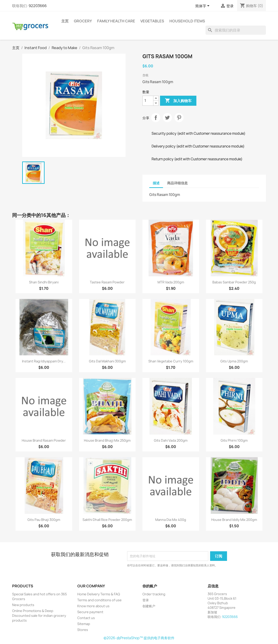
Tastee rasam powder (107, 282)
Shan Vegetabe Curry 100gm (171, 361)
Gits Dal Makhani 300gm (107, 361)
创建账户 (149, 606)
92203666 (38, 6)
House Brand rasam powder (44, 440)
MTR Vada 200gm (171, 282)
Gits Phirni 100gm (234, 440)
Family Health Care (116, 21)
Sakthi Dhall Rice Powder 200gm (107, 520)
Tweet (167, 118)
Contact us (86, 618)
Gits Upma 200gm (234, 361)
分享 (156, 118)
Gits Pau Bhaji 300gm (44, 520)
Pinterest (179, 118)
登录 (146, 600)
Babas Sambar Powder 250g (234, 282)
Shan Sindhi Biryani (44, 282)
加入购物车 (178, 101)
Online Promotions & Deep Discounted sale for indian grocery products (39, 616)
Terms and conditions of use (99, 600)
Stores (83, 630)
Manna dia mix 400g (171, 520)
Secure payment (90, 612)
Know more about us (93, 606)
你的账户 (150, 586)
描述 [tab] (156, 183)
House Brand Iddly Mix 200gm (234, 520)
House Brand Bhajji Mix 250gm (107, 440)
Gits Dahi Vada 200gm (171, 440)
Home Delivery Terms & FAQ (99, 594)
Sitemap (84, 624)
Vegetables (152, 21)
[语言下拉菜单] (203, 6)
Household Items (187, 21)
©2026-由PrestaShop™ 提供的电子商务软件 (139, 638)
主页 (65, 21)
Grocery (83, 21)
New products (23, 605)
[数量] (148, 101)
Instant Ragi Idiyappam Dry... (44, 361)
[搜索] (236, 30)
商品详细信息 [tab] (177, 183)
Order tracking (154, 594)
